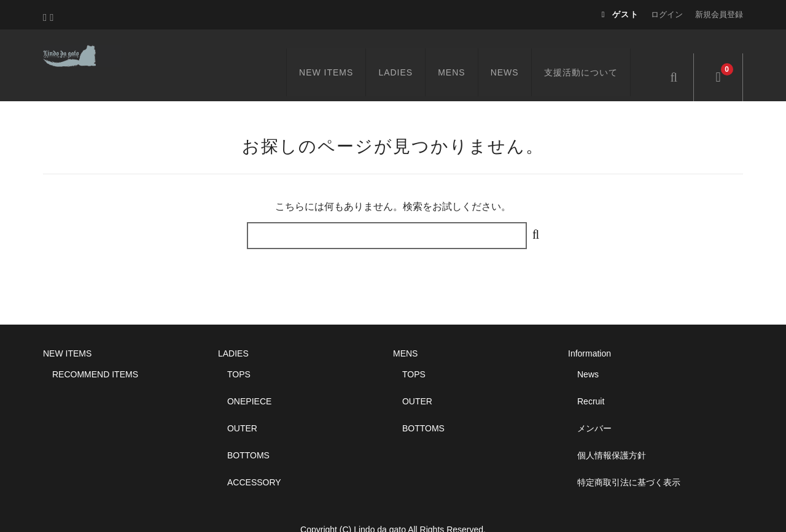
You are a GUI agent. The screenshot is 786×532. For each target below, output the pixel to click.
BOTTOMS (248, 433)
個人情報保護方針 (612, 433)
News (588, 352)
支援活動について (595, 53)
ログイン (667, 14)
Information (589, 331)
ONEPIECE (249, 379)
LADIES (410, 53)
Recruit (591, 379)
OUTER (242, 406)
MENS (466, 53)
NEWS (519, 53)
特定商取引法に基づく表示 (629, 460)
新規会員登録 (719, 14)
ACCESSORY (254, 460)
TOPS (239, 352)
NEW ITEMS (340, 53)
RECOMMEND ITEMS (95, 352)
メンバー (594, 406)
